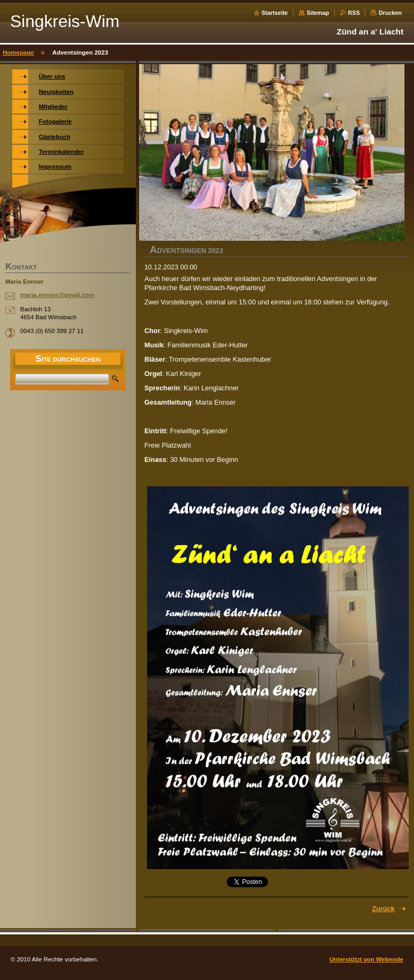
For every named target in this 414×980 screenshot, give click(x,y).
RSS (354, 13)
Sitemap (318, 13)
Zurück (383, 909)
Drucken (390, 13)
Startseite (275, 13)
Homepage (18, 52)
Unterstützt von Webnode (366, 959)
